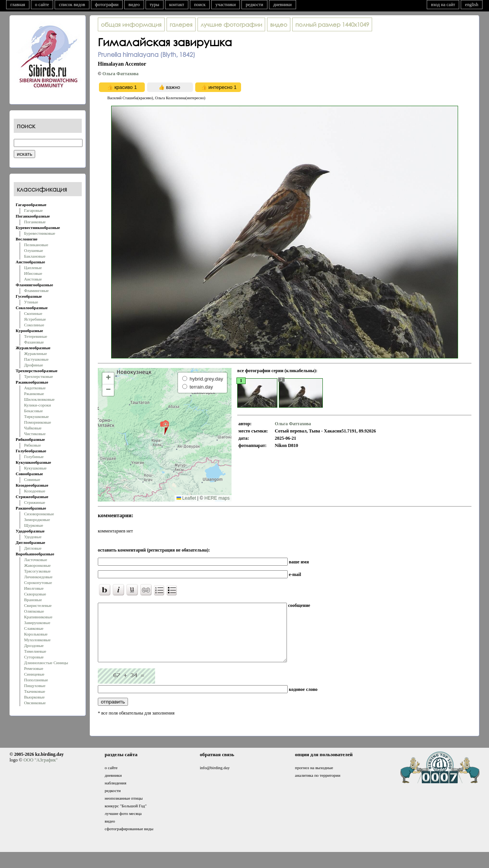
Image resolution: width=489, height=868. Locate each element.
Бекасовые (33, 411)
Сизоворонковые (39, 514)
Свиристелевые (38, 605)
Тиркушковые (36, 416)
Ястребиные (35, 319)
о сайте (42, 5)
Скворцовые (35, 594)
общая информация (131, 24)
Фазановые (34, 342)
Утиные (31, 302)
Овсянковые (35, 703)
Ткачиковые (35, 691)
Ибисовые (33, 273)
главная (18, 5)
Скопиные (33, 313)
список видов (72, 5)
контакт (177, 5)
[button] (164, 427)
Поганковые (35, 222)
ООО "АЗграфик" (40, 771)
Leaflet (186, 498)
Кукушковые (35, 468)
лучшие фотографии (231, 24)
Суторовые (34, 657)
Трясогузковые (37, 571)
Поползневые (36, 680)
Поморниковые (38, 422)
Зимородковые (37, 520)
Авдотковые (35, 388)
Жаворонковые (37, 565)
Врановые (33, 600)
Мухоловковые (37, 640)
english (472, 5)
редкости (254, 5)
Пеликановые (36, 245)
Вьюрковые (34, 697)
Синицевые (34, 674)
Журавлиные (36, 353)
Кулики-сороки (37, 405)
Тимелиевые (35, 651)
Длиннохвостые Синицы (46, 663)
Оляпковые (34, 611)
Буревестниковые (40, 233)
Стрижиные (35, 502)
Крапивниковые (38, 617)
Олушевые (34, 250)
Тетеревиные (36, 336)
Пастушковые (36, 359)
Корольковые (36, 634)
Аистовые (33, 279)
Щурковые (34, 525)
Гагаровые (33, 210)
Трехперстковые (39, 376)
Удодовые (33, 537)
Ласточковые (36, 560)
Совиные (32, 479)
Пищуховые (35, 686)
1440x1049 (332, 24)
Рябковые (32, 445)
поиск (200, 5)
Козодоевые (35, 491)
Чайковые (33, 428)
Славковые (34, 628)
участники (226, 5)
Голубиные (34, 457)
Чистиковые (35, 434)
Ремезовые (34, 668)
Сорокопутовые (38, 582)
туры (155, 5)
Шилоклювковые (39, 399)
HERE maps (217, 498)
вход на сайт (443, 5)
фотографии (107, 5)
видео (134, 5)
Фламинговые (36, 290)
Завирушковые (37, 623)
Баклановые (35, 256)
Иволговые (34, 588)
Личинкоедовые (38, 577)
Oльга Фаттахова (121, 74)
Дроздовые (34, 645)
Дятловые (33, 548)
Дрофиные (34, 365)
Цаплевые (33, 268)
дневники (283, 5)
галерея (181, 24)
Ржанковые (34, 394)
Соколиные (34, 325)
